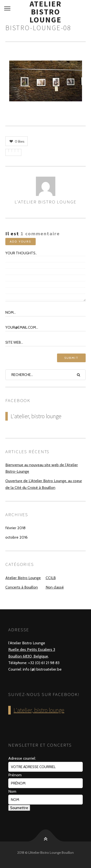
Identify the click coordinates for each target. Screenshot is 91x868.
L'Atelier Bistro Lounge (45, 202)
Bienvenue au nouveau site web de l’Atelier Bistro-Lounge (42, 468)
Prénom (15, 775)
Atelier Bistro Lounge (46, 12)
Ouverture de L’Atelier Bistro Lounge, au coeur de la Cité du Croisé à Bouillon (44, 484)
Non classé (55, 587)
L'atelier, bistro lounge (36, 416)
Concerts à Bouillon (22, 587)
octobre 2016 (17, 537)
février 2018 (15, 528)
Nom (12, 791)
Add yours (21, 241)
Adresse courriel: (22, 758)
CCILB (51, 578)
